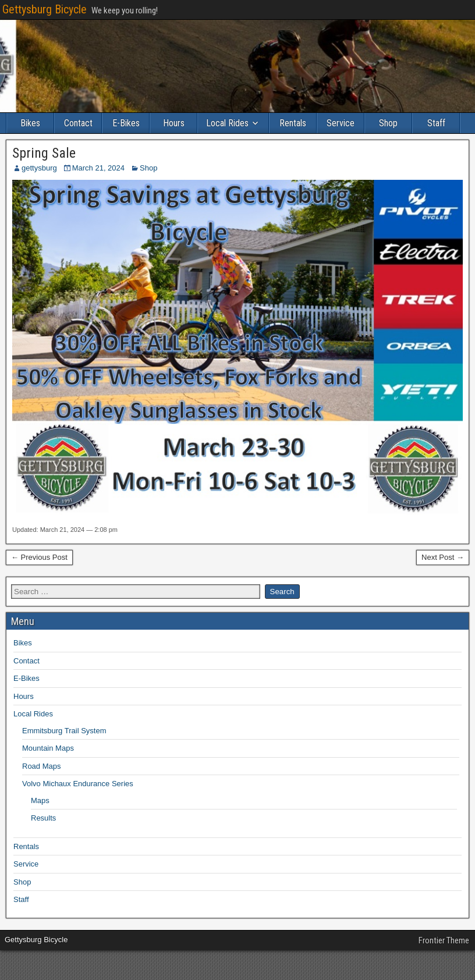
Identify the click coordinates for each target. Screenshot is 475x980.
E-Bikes (126, 123)
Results (43, 818)
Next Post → (443, 557)
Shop (388, 123)
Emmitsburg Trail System (64, 731)
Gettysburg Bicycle (45, 9)
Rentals (293, 123)
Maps (40, 800)
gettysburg (39, 168)
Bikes (30, 123)
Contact (78, 123)
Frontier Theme (444, 940)
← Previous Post (39, 557)
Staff (436, 123)
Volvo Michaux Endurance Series (78, 784)
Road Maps (41, 766)
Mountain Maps (48, 748)
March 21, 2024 (98, 168)
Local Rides (227, 123)
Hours (174, 123)
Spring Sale (44, 153)
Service (341, 123)
